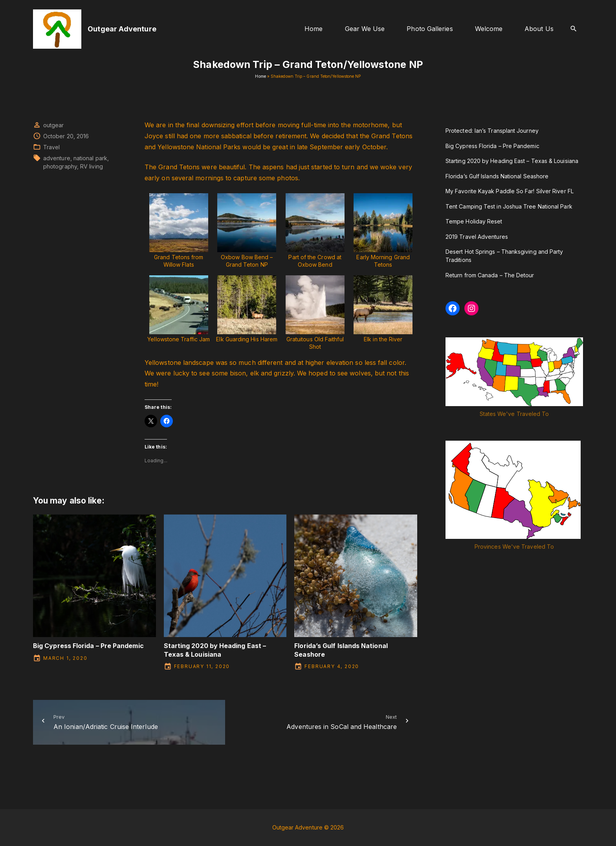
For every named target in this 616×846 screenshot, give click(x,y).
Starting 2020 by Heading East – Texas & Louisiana (215, 650)
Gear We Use (365, 29)
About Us (539, 29)
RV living (92, 166)
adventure (57, 158)
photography (60, 166)
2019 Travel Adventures (477, 237)
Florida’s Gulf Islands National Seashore (497, 176)
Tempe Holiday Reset (474, 221)
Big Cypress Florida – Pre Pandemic (88, 646)
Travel (51, 147)
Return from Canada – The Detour (490, 275)
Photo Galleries (430, 29)
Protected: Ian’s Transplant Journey (492, 131)
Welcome (489, 29)
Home (313, 29)
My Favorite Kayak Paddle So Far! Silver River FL (510, 191)
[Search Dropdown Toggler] (574, 29)
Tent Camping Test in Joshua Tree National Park (509, 206)
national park (90, 158)
